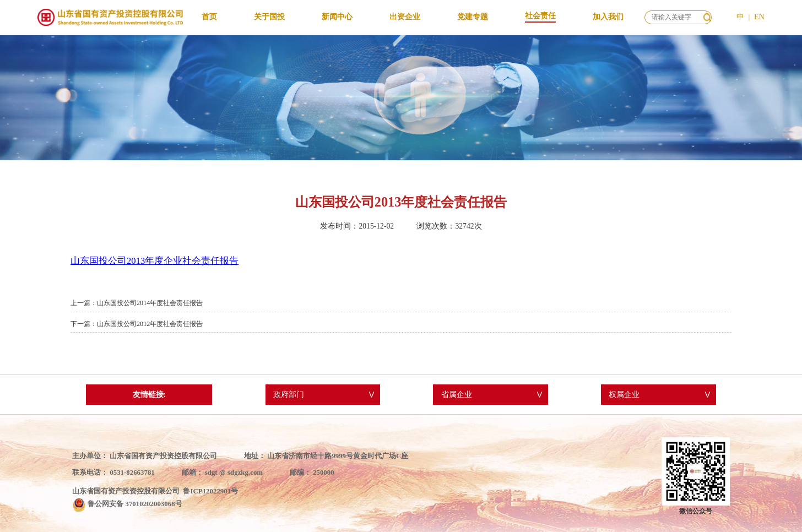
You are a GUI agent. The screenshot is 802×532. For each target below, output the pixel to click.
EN (759, 17)
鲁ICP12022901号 (210, 491)
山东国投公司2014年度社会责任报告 (150, 303)
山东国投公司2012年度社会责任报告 (150, 324)
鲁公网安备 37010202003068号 (135, 504)
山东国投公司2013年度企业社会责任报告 (155, 261)
